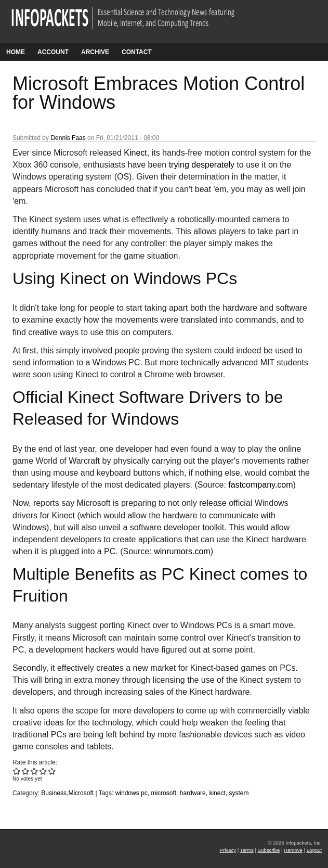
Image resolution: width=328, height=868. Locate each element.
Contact (137, 52)
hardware (193, 793)
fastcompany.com (260, 485)
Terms (247, 850)
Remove (293, 850)
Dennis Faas (68, 138)
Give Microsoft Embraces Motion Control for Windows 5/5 (52, 771)
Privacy (228, 850)
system (239, 793)
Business (54, 793)
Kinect (135, 153)
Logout (314, 850)
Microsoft (81, 793)
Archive (95, 52)
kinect (217, 793)
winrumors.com (182, 551)
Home (16, 52)
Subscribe (269, 850)
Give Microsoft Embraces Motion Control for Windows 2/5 (26, 771)
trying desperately (202, 165)
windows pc (132, 793)
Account (53, 52)
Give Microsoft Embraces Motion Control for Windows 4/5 (43, 771)
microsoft (163, 793)
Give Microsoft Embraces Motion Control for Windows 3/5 (35, 771)
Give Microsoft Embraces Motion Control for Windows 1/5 (17, 771)
